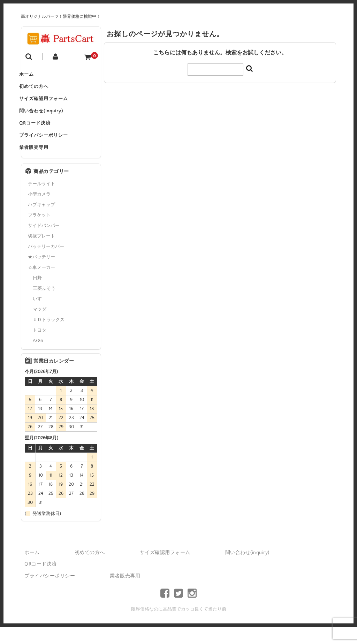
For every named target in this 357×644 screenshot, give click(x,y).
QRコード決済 (44, 135)
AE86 (38, 358)
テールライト (41, 201)
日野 (37, 295)
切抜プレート (41, 253)
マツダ (40, 326)
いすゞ (40, 316)
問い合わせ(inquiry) (50, 120)
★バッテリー (41, 274)
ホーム (36, 76)
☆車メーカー (41, 285)
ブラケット (39, 232)
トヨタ (40, 347)
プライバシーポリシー (53, 149)
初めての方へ (43, 91)
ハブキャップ (41, 222)
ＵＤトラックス (49, 337)
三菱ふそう (44, 305)
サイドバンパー (44, 243)
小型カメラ (39, 211)
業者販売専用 (43, 164)
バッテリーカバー (46, 264)
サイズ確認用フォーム (53, 105)
